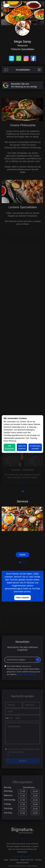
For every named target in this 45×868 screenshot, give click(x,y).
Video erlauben (22, 598)
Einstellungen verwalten (35, 447)
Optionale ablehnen (22, 447)
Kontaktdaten (22, 70)
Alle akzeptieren (10, 447)
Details (22, 555)
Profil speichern (8, 864)
